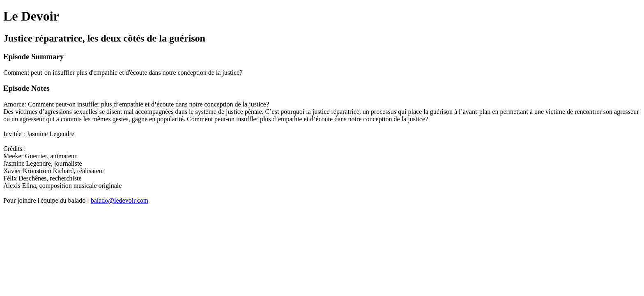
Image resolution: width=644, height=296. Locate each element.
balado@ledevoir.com (120, 200)
